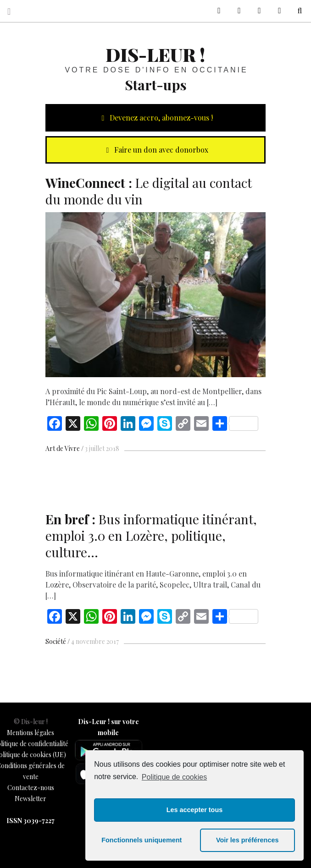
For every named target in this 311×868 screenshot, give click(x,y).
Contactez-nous (31, 788)
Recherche (296, 11)
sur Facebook (216, 11)
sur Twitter (236, 11)
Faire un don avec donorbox (155, 150)
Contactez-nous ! (256, 11)
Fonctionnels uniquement (142, 840)
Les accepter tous (194, 810)
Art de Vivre (63, 448)
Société (56, 641)
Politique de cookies (174, 777)
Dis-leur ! (155, 54)
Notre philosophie (276, 11)
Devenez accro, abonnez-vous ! (155, 118)
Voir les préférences (247, 840)
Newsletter (31, 799)
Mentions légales (31, 733)
